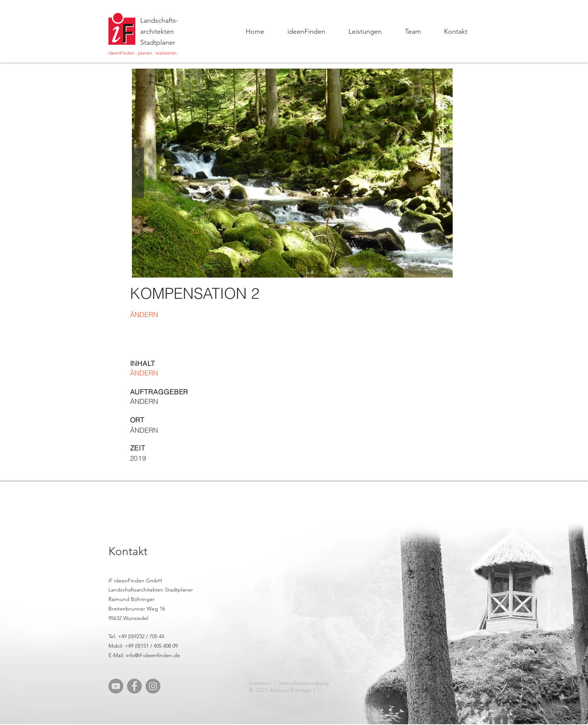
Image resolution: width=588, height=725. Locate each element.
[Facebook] (134, 686)
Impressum (260, 683)
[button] (292, 173)
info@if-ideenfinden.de (153, 655)
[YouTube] (116, 686)
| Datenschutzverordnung (301, 683)
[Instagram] (153, 686)
